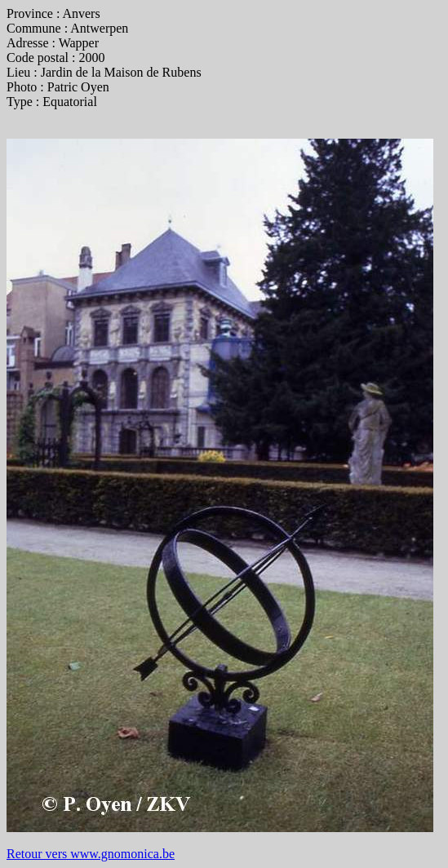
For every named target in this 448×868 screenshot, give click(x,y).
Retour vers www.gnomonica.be (91, 854)
